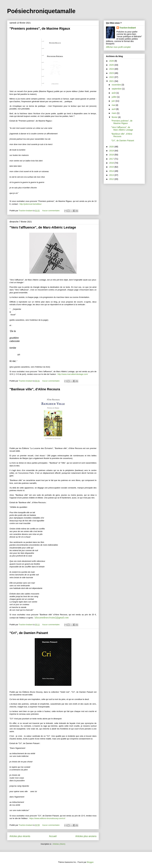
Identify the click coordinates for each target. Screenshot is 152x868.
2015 (112, 167)
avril (114, 109)
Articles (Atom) (59, 844)
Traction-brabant (128, 28)
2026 (112, 61)
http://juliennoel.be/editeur (31, 204)
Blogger (90, 862)
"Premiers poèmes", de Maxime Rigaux (40, 29)
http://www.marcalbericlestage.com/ (73, 374)
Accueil (53, 836)
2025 (112, 65)
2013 (112, 175)
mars (114, 113)
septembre (117, 89)
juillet (114, 97)
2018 (112, 155)
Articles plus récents (20, 836)
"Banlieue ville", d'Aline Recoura (35, 389)
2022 (112, 77)
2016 (112, 163)
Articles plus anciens (86, 836)
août (114, 93)
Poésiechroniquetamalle (41, 11)
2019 (112, 151)
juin (114, 101)
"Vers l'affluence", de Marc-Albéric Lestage (43, 227)
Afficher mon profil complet (118, 47)
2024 (112, 69)
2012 (112, 179)
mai (114, 105)
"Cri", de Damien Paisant (29, 633)
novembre (117, 85)
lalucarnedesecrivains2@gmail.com (52, 618)
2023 (112, 73)
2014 (112, 171)
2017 (112, 159)
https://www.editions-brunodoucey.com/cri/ (47, 818)
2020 (112, 147)
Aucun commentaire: (51, 211)
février (115, 117)
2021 (112, 81)
